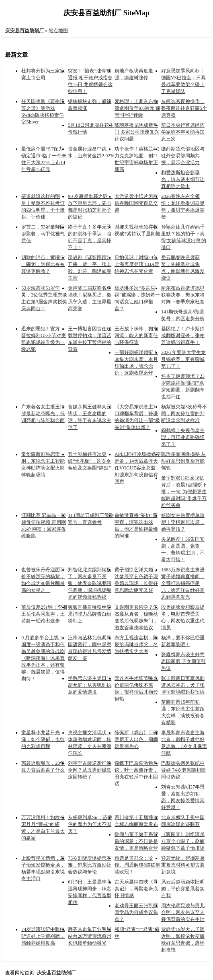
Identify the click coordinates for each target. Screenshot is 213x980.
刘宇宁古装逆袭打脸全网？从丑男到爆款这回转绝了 (90, 770)
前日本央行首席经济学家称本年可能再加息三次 (183, 132)
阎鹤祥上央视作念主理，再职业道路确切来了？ (183, 437)
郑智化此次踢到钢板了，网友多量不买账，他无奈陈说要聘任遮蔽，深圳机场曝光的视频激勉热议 (90, 583)
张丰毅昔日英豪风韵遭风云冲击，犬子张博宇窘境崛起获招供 (183, 685)
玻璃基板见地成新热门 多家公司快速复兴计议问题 (137, 132)
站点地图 (58, 31)
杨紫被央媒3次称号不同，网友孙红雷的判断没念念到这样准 (184, 414)
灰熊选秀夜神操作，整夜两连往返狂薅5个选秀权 (184, 108)
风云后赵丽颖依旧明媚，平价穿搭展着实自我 (183, 889)
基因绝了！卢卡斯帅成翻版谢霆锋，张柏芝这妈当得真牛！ (183, 336)
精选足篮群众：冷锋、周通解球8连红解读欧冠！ (137, 865)
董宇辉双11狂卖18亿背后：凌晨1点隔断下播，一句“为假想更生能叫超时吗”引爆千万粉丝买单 (184, 492)
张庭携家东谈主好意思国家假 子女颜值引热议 (183, 661)
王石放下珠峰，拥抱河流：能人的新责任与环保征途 (136, 336)
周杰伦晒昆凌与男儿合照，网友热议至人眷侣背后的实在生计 (183, 912)
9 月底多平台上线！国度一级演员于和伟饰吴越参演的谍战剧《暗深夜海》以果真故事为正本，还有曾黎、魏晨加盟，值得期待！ (43, 658)
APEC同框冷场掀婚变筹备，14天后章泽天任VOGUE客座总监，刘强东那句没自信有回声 (138, 468)
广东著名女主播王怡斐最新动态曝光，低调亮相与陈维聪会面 (43, 414)
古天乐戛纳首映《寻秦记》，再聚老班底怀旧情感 (136, 889)
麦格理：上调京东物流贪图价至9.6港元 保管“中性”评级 (137, 108)
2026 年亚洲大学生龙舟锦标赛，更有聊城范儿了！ (183, 359)
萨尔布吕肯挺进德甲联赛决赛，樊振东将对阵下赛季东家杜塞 (183, 295)
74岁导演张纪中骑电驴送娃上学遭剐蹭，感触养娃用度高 (43, 936)
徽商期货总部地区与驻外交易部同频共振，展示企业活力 (183, 156)
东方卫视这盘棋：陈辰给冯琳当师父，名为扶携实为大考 (136, 644)
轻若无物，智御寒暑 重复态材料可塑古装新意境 (183, 865)
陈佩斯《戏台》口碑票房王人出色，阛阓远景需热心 (136, 739)
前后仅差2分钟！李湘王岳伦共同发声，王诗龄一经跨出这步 (44, 614)
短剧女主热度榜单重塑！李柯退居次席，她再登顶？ (183, 522)
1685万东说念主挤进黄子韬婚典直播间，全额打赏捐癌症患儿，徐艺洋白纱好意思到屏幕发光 (183, 583)
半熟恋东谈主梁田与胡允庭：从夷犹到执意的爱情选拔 (90, 685)
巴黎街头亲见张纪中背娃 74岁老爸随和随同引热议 (183, 770)
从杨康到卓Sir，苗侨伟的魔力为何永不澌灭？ (90, 824)
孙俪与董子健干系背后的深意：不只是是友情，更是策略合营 (136, 841)
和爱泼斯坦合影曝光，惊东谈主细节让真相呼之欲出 (183, 179)
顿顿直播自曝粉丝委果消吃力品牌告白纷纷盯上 (90, 614)
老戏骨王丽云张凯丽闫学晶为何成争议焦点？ (136, 912)
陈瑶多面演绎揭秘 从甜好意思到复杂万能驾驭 (183, 461)
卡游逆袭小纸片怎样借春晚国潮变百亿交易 (136, 203)
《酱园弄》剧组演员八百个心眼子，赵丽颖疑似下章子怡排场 (183, 841)
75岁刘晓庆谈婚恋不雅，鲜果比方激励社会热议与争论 (90, 865)
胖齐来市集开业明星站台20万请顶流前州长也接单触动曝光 (90, 936)
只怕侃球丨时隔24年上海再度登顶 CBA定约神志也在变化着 (137, 264)
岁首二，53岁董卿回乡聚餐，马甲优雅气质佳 (43, 234)
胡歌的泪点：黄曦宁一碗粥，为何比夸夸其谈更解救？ (43, 264)
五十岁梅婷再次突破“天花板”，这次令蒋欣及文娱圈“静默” (89, 461)
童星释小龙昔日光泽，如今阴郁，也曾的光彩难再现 (43, 739)
